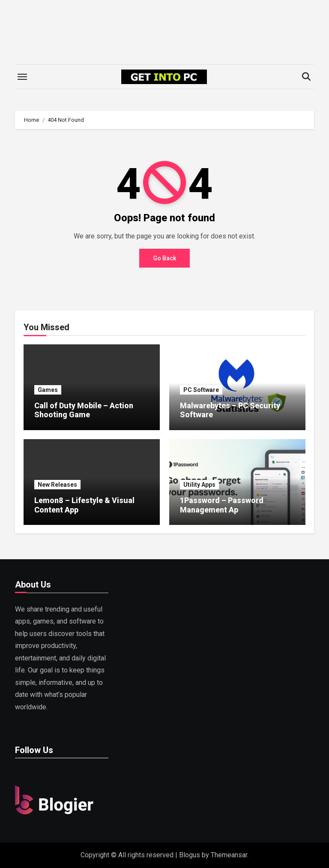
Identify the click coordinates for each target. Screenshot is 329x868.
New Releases (57, 485)
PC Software (201, 390)
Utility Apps (199, 485)
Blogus (190, 855)
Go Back (164, 258)
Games (48, 390)
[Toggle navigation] (22, 77)
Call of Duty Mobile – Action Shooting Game (84, 410)
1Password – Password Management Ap (222, 505)
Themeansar (229, 855)
